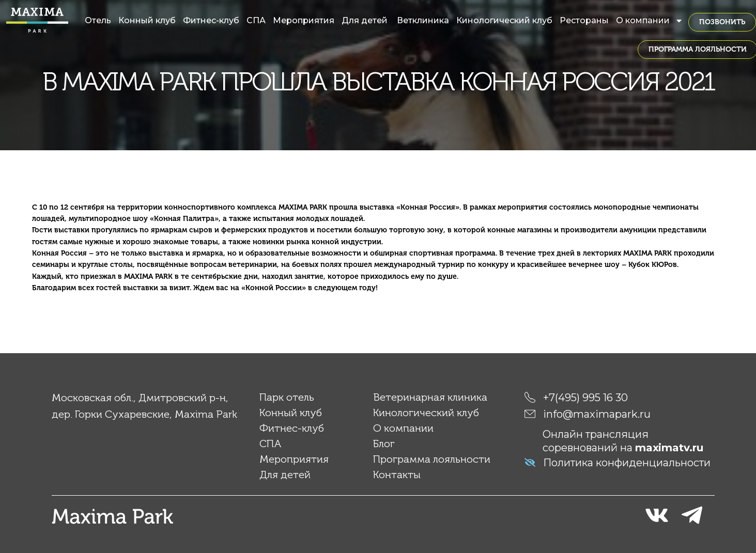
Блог (384, 444)
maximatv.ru (669, 448)
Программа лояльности (432, 459)
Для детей (366, 20)
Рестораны (584, 20)
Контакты (397, 475)
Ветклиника (423, 20)
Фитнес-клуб (211, 20)
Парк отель (287, 397)
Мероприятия (304, 20)
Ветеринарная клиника (430, 397)
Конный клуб (147, 20)
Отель (98, 20)
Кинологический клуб (504, 20)
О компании (650, 21)
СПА (256, 20)
